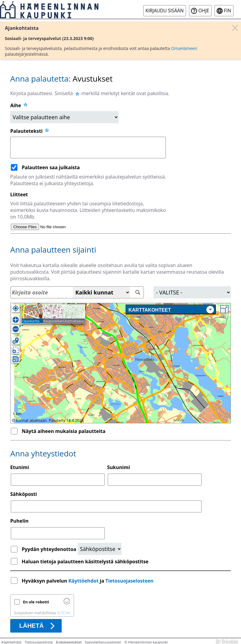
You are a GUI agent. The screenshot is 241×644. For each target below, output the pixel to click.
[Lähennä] (16, 320)
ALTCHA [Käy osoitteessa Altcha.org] (63, 613)
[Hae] (138, 292)
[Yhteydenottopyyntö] (100, 549)
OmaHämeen (184, 48)
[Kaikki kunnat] (101, 292)
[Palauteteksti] (88, 148)
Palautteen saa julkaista (51, 167)
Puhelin (19, 521)
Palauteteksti (30, 131)
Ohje (204, 11)
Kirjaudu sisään (165, 11)
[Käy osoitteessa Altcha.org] (67, 603)
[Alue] (192, 292)
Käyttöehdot (83, 581)
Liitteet (19, 194)
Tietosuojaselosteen (129, 581)
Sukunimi (119, 467)
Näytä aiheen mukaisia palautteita (63, 431)
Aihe (16, 105)
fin (227, 11)
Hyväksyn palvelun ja (88, 581)
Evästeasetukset (69, 642)
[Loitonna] (16, 329)
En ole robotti (36, 602)
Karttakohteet (171, 310)
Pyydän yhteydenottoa (49, 549)
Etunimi (20, 467)
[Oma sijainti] (16, 308)
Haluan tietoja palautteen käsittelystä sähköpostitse (85, 562)
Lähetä (31, 626)
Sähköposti (24, 494)
